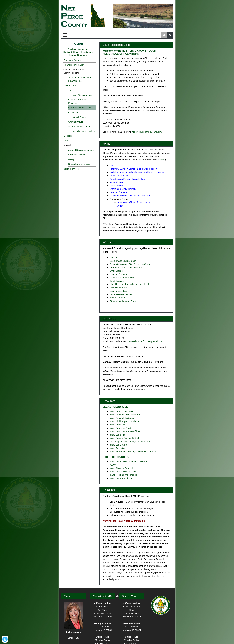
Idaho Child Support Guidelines (125, 421)
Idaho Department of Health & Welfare (128, 461)
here (162, 160)
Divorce (113, 257)
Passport (73, 159)
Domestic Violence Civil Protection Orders (130, 264)
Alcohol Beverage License (81, 150)
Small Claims (80, 117)
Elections (68, 136)
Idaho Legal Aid (117, 435)
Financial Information (74, 65)
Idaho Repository (118, 448)
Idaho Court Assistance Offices (125, 431)
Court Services (117, 281)
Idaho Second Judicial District (124, 438)
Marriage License (77, 155)
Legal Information (118, 291)
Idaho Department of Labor (123, 472)
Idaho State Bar (117, 425)
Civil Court (73, 112)
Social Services (71, 169)
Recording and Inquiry (79, 164)
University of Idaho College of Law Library (130, 441)
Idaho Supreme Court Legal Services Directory (133, 451)
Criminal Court (76, 122)
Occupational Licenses (121, 294)
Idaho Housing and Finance (123, 475)
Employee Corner (72, 60)
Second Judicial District (80, 126)
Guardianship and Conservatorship (127, 268)
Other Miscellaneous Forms (123, 301)
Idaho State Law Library (121, 411)
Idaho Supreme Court (120, 428)
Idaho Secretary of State (122, 478)
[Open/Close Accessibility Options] (7, 637)
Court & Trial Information (122, 278)
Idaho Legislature (118, 445)
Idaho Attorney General (121, 468)
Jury (70, 90)
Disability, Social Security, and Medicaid (129, 284)
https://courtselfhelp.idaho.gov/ (147, 132)
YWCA (113, 465)
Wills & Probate (117, 298)
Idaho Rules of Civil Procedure (125, 415)
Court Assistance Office (80, 108)
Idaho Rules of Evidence (122, 418)
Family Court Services (84, 131)
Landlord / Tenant (118, 274)
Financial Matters (118, 288)
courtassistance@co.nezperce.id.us (145, 341)
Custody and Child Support (123, 261)
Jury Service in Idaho (84, 95)
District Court (70, 86)
